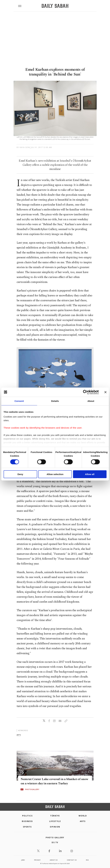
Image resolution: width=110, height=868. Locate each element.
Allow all (90, 474)
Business (27, 821)
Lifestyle (55, 821)
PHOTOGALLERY (32, 789)
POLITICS (27, 816)
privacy (37, 860)
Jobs (23, 860)
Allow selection (55, 474)
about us (54, 860)
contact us (72, 860)
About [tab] (91, 401)
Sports (27, 827)
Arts (83, 821)
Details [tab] (55, 401)
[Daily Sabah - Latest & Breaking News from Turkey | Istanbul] (55, 6)
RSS (87, 860)
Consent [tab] (19, 401)
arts (19, 735)
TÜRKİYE (55, 816)
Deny (20, 474)
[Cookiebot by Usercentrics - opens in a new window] (85, 392)
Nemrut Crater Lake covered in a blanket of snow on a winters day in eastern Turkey (54, 781)
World (83, 816)
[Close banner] (105, 392)
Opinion (55, 827)
